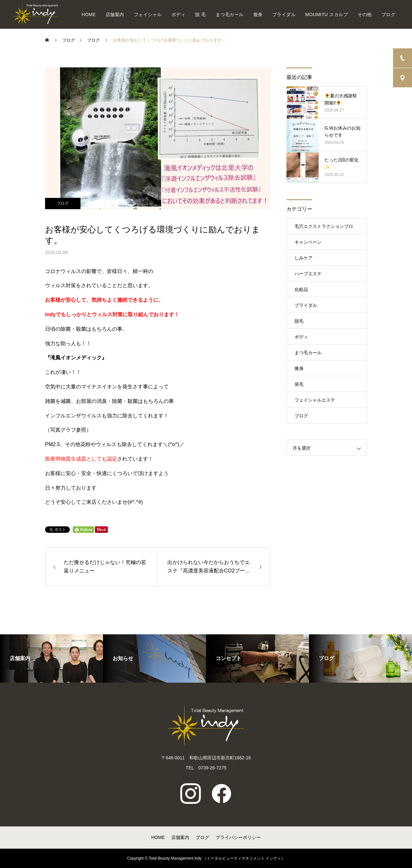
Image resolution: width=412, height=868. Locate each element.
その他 (365, 15)
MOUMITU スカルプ (327, 15)
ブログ (389, 15)
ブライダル (284, 15)
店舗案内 (115, 15)
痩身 (299, 368)
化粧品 (301, 289)
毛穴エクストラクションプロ (324, 226)
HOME (89, 15)
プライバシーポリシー (238, 837)
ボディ (179, 15)
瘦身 (258, 15)
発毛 (299, 384)
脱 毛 (200, 15)
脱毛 (299, 321)
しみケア (304, 258)
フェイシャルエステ (315, 400)
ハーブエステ (308, 274)
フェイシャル (148, 15)
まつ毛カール (230, 15)
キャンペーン (308, 242)
